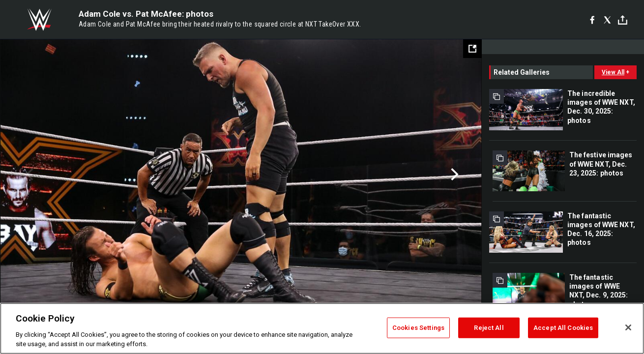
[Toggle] (623, 20)
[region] (322, 328)
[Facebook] (592, 20)
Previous (28, 175)
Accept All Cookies (563, 328)
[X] (607, 20)
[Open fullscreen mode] (472, 49)
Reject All (489, 328)
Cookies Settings (418, 328)
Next (454, 175)
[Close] (628, 327)
